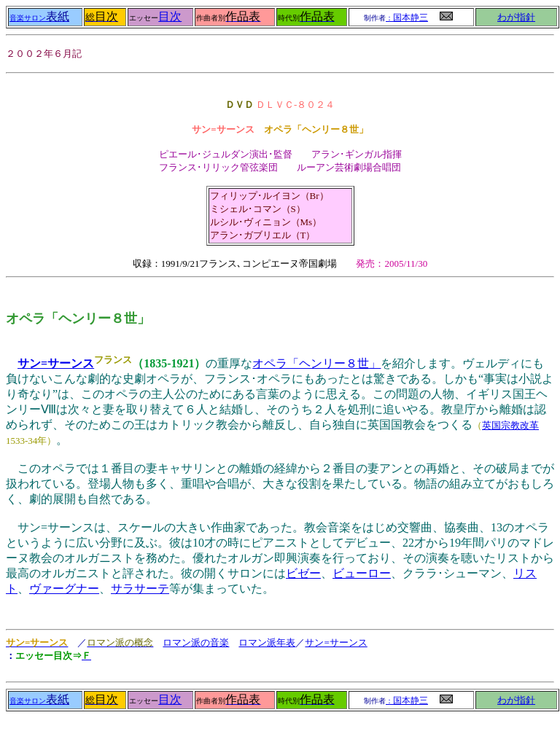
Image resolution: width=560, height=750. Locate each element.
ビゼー (303, 573)
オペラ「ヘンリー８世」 (316, 363)
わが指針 (516, 17)
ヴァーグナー (64, 589)
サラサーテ (140, 589)
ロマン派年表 (267, 642)
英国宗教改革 (510, 425)
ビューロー (362, 573)
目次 (170, 16)
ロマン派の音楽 (196, 642)
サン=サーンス (56, 363)
